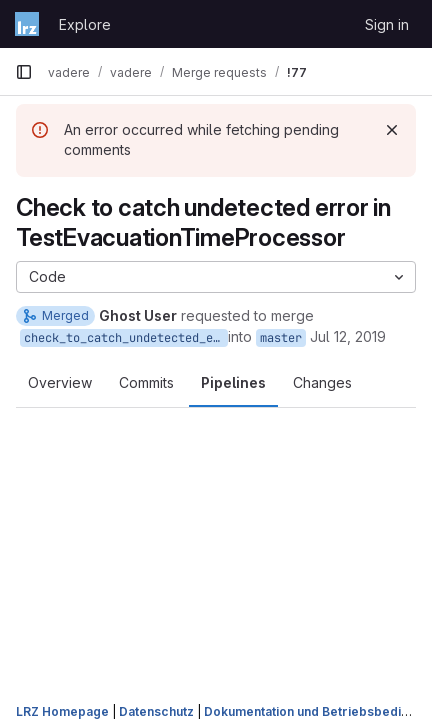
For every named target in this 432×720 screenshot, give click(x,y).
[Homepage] (27, 24)
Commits (146, 382)
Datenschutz (156, 711)
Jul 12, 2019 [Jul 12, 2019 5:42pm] (348, 336)
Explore (85, 24)
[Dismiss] (392, 130)
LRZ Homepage (62, 711)
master (281, 338)
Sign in (387, 24)
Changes (322, 382)
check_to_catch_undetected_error (126, 338)
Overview (60, 382)
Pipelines (233, 382)
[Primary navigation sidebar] (24, 72)
